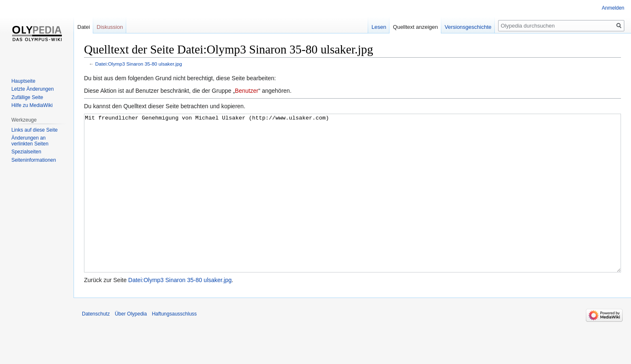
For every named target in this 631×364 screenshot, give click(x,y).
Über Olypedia (131, 345)
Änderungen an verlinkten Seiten (30, 141)
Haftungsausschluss (174, 345)
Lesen (379, 27)
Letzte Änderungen (32, 89)
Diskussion (110, 27)
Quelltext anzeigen (415, 27)
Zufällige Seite (27, 97)
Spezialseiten (26, 152)
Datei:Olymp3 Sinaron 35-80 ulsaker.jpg (139, 64)
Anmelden (613, 8)
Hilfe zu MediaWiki (32, 105)
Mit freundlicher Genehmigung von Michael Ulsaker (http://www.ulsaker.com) (352, 209)
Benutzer (247, 91)
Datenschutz (96, 345)
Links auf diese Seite (34, 130)
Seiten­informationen (34, 160)
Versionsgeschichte (468, 27)
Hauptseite (23, 81)
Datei (84, 27)
